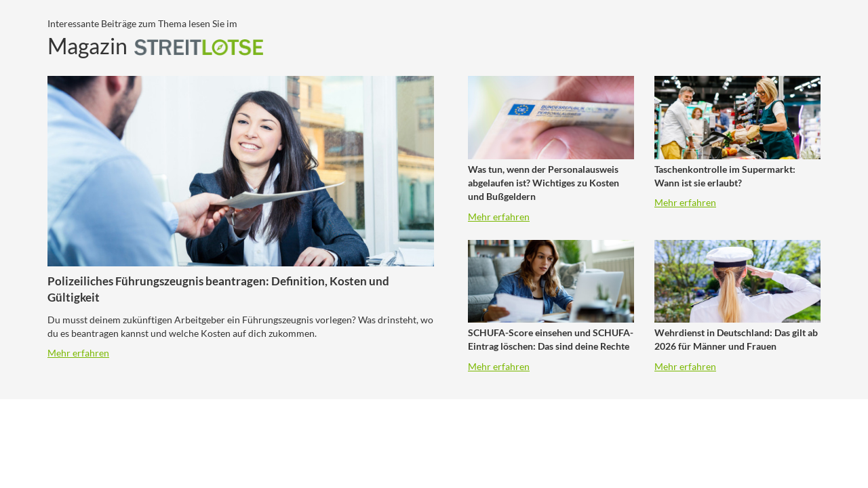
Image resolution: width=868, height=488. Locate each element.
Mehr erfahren (78, 353)
